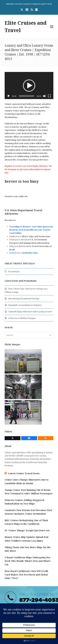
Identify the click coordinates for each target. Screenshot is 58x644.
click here (43, 166)
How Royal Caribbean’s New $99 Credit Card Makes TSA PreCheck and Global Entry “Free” (26, 575)
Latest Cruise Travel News (24, 473)
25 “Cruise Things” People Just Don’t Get (27, 531)
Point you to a (24, 253)
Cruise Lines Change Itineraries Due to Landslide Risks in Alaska (27, 482)
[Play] (9, 96)
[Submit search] (50, 335)
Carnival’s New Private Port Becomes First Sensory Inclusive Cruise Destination (28, 512)
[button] (52, 27)
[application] (29, 86)
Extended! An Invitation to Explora (25, 305)
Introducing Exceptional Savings (24, 299)
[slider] (27, 96)
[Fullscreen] (49, 96)
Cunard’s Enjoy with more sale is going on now (30, 312)
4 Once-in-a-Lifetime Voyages (22, 318)
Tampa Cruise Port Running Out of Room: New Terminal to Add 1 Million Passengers (29, 492)
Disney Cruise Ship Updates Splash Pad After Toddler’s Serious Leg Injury (26, 539)
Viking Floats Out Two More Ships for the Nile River (28, 549)
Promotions (14, 272)
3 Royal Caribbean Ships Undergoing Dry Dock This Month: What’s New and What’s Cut (28, 561)
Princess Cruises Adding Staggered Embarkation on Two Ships (24, 502)
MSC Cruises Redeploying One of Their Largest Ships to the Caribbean (26, 522)
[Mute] (44, 96)
